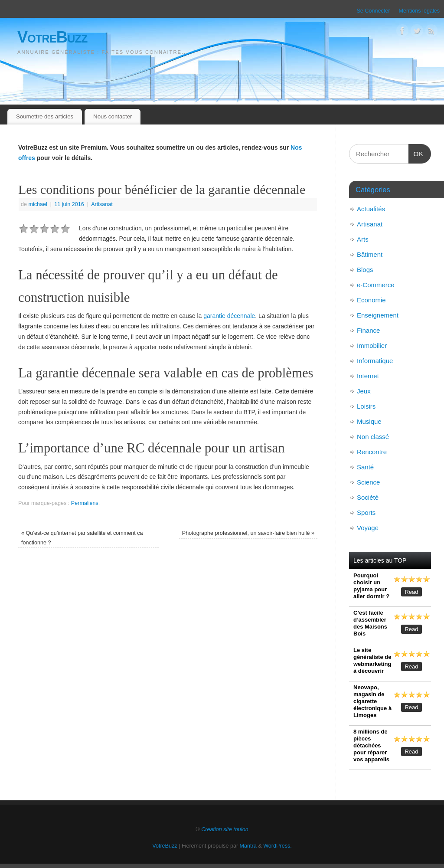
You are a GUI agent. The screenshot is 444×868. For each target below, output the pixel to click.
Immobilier (372, 346)
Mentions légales (419, 11)
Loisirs (366, 406)
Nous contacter (113, 116)
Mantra (248, 846)
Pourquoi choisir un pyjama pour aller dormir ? (371, 586)
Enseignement (378, 315)
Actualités (371, 209)
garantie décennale (229, 316)
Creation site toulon (225, 829)
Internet (368, 376)
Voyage (368, 528)
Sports (366, 513)
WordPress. (277, 846)
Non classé (373, 437)
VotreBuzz (52, 37)
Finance (368, 330)
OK (416, 153)
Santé (365, 467)
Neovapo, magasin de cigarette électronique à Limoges (372, 701)
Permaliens (85, 503)
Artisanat (102, 204)
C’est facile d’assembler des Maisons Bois (370, 623)
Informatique (375, 361)
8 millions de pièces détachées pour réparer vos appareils (371, 745)
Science (368, 482)
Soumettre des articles (45, 116)
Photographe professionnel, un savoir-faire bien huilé (248, 533)
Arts (363, 239)
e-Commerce (376, 285)
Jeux (364, 391)
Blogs (365, 270)
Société (368, 497)
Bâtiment (370, 254)
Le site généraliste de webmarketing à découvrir (372, 660)
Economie (371, 300)
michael (38, 204)
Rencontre (372, 452)
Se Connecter (373, 11)
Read (411, 592)
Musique (369, 421)
